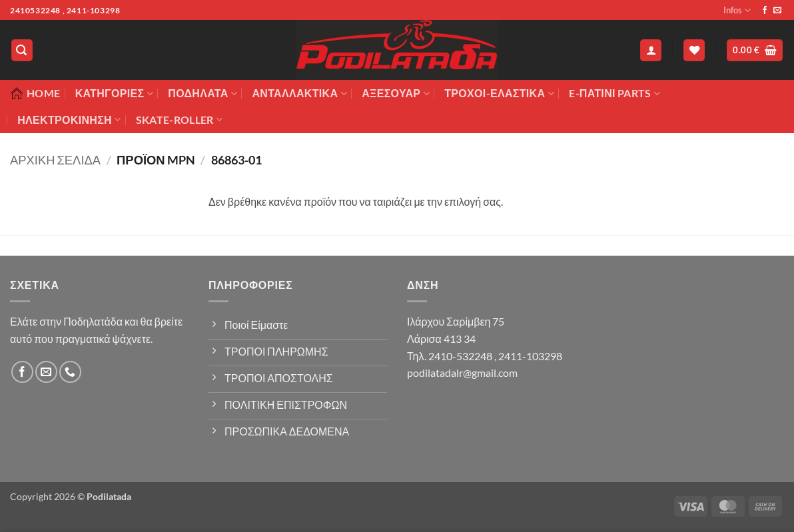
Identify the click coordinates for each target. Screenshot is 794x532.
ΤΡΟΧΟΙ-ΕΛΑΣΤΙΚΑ (499, 93)
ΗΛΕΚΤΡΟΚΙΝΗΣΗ (69, 120)
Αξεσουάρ (396, 93)
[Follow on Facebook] (765, 11)
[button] (22, 50)
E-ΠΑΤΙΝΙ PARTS (614, 93)
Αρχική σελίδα (55, 160)
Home (35, 93)
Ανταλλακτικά (299, 93)
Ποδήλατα (202, 93)
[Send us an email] (777, 11)
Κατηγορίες (114, 93)
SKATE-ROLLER (179, 120)
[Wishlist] (694, 50)
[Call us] (70, 372)
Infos (737, 10)
